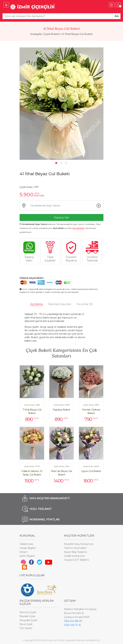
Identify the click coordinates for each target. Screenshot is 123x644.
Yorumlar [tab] (85, 304)
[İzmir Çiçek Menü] (6, 5)
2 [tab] (61, 163)
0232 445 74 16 (72, 625)
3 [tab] (66, 163)
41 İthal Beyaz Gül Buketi (77, 34)
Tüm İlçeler (26, 628)
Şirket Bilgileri (27, 556)
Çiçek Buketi (52, 34)
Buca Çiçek (26, 624)
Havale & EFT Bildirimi (76, 560)
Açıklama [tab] (36, 304)
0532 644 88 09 (73, 621)
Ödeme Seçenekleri (75, 548)
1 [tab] (56, 163)
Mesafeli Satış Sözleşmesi (79, 544)
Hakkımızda (26, 544)
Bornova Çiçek (28, 612)
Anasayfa (36, 34)
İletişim (24, 552)
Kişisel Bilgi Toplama (75, 552)
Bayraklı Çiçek (27, 616)
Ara (117, 16)
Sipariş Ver (62, 217)
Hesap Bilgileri (28, 548)
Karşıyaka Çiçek (28, 620)
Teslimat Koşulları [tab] (59, 304)
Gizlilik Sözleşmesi (74, 556)
